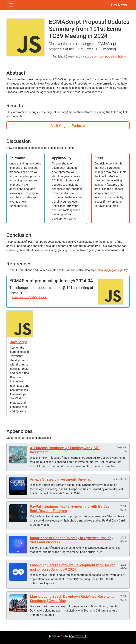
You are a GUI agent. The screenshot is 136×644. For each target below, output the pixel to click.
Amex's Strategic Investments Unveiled (61, 479)
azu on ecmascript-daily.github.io (29, 297)
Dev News (119, 5)
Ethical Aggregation (107, 270)
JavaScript (19, 342)
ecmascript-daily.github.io (110, 57)
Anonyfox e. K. (78, 636)
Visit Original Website (68, 126)
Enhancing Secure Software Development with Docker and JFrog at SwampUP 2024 (72, 567)
